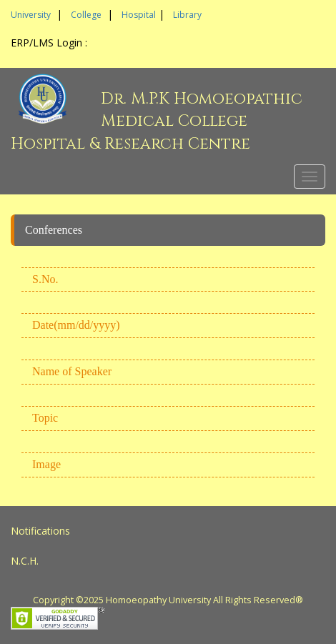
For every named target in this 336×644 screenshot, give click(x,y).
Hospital (139, 15)
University (31, 15)
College (86, 15)
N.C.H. (25, 561)
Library (187, 15)
